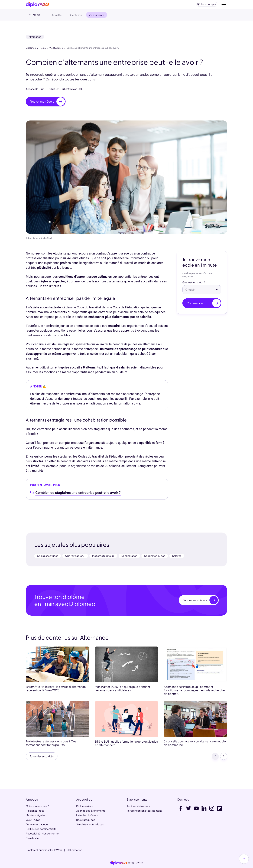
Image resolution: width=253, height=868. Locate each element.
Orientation (75, 16)
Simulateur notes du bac (90, 825)
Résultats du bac (86, 820)
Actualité (57, 16)
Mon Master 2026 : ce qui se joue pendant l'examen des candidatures (122, 690)
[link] (119, 863)
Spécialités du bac (155, 557)
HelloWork (56, 850)
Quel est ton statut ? (194, 284)
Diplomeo (31, 49)
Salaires (177, 557)
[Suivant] (224, 758)
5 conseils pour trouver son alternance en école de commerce (195, 745)
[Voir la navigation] (224, 5)
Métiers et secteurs (103, 557)
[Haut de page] (244, 859)
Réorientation (129, 557)
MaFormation (74, 850)
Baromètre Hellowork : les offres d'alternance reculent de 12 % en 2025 (56, 690)
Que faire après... (75, 557)
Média (43, 49)
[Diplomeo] (38, 5)
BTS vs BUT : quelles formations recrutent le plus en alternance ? (126, 745)
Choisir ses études (48, 557)
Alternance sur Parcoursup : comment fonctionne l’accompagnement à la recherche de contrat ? (194, 692)
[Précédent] (215, 758)
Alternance (35, 38)
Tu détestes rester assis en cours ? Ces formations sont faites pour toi (51, 745)
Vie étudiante (56, 49)
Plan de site (32, 838)
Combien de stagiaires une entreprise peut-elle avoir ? (78, 494)
